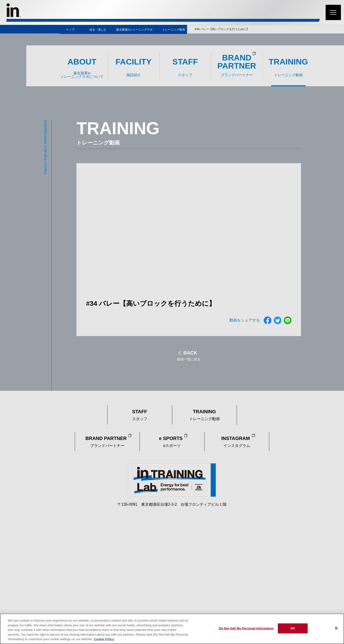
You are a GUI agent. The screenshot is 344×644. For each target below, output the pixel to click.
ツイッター (278, 320)
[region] (172, 629)
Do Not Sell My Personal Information (246, 628)
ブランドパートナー (107, 441)
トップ (70, 30)
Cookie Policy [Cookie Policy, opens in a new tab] (104, 639)
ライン (288, 320)
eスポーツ (172, 441)
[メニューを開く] (333, 12)
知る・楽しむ (98, 30)
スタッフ (140, 414)
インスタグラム (237, 441)
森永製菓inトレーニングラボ (134, 30)
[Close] (336, 628)
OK (293, 628)
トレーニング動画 (174, 30)
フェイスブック (268, 320)
